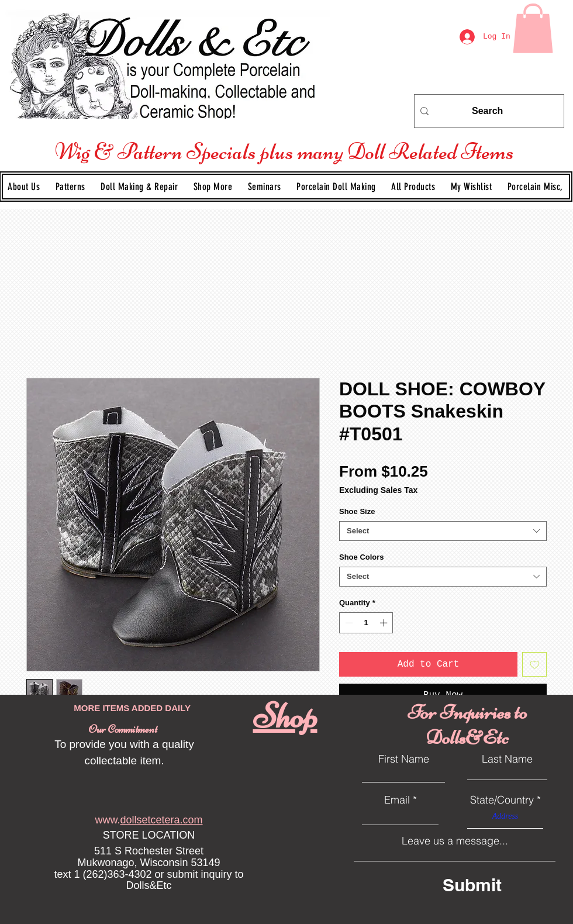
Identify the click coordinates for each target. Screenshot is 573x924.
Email (397, 800)
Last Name (507, 759)
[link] (533, 28)
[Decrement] (348, 623)
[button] (71, 187)
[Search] (487, 111)
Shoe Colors (362, 557)
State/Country (502, 800)
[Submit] (494, 885)
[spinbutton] (366, 623)
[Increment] (385, 623)
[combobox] (443, 531)
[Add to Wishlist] (534, 664)
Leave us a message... (455, 841)
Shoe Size (357, 511)
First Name (404, 759)
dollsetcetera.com (161, 820)
